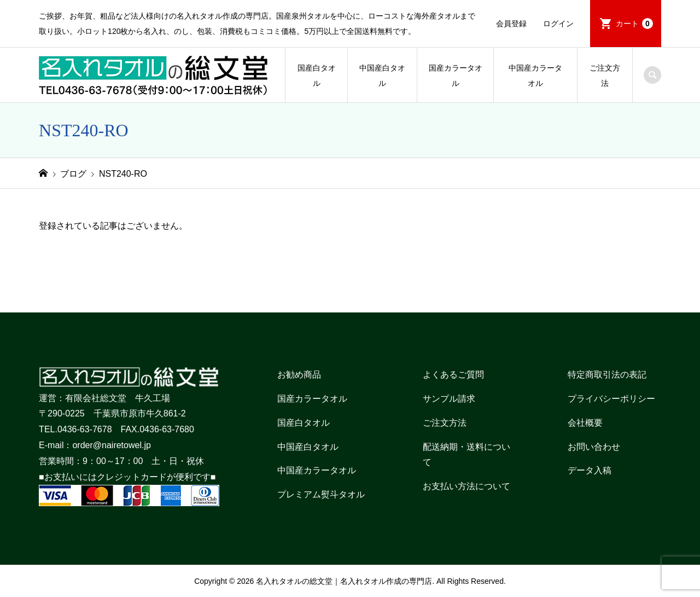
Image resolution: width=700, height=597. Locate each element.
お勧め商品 (299, 375)
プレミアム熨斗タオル (321, 494)
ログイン (558, 24)
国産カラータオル (456, 76)
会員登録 (511, 24)
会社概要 (585, 423)
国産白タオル (317, 76)
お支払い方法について (466, 486)
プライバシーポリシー (611, 399)
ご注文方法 (605, 76)
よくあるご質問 (453, 375)
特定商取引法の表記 (607, 375)
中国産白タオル (382, 76)
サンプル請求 (449, 399)
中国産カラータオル (535, 76)
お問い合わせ (594, 447)
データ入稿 (590, 470)
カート (634, 24)
